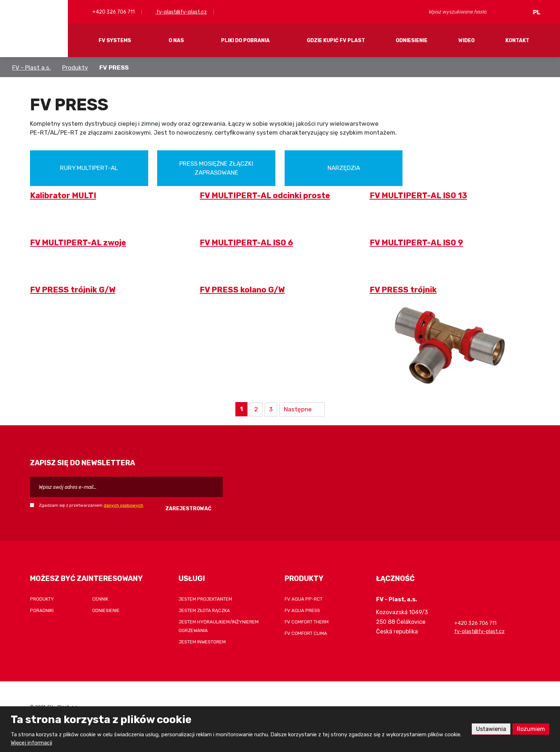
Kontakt (517, 41)
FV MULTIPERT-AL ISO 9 (416, 243)
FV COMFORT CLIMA (306, 633)
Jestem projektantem (205, 599)
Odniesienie (412, 41)
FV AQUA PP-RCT (304, 599)
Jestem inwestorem (202, 642)
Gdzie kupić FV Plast (336, 41)
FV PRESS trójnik (403, 290)
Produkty (75, 67)
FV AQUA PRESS (302, 610)
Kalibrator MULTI (63, 195)
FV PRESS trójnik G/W (73, 290)
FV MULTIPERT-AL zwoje (78, 243)
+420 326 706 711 (113, 12)
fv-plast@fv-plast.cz (181, 12)
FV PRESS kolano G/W (242, 290)
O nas (176, 41)
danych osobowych (123, 505)
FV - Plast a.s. (31, 67)
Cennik (100, 599)
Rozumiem (531, 729)
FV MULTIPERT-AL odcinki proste (265, 195)
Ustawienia (491, 729)
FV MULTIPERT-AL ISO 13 (418, 195)
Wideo (467, 41)
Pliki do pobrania (245, 41)
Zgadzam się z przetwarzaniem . (92, 505)
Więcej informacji (31, 743)
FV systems (115, 41)
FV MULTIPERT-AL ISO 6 (246, 243)
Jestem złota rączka (204, 610)
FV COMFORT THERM (307, 622)
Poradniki (42, 610)
